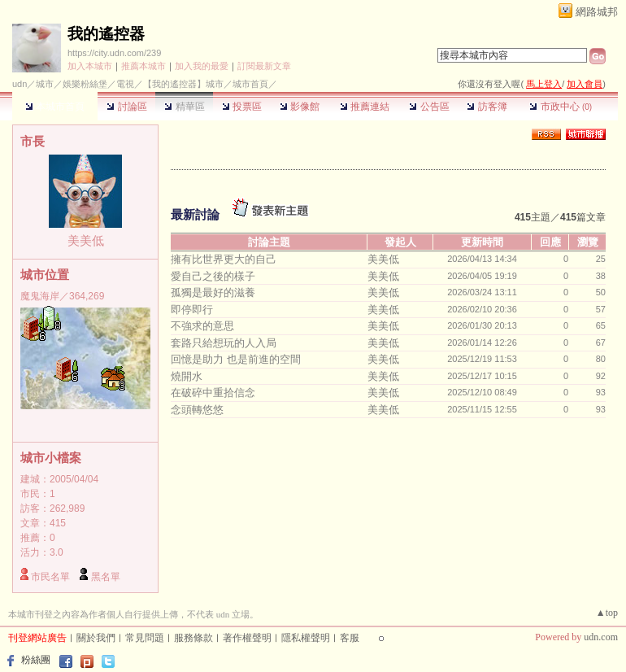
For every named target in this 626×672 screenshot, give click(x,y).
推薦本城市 (143, 66)
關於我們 (96, 638)
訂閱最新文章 (264, 66)
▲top (607, 613)
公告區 (429, 107)
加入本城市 (90, 66)
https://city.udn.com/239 (114, 53)
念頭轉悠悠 (197, 410)
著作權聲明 (247, 638)
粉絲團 (36, 660)
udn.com (601, 637)
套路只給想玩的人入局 (224, 343)
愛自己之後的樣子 (213, 276)
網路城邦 (597, 12)
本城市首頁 (55, 107)
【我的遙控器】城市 (183, 84)
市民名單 (50, 577)
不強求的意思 (202, 326)
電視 (125, 84)
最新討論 (195, 214)
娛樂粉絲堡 (85, 84)
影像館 (300, 107)
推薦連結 (365, 107)
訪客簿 (487, 107)
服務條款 (193, 638)
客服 (350, 638)
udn (20, 84)
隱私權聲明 (306, 638)
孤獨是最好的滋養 (213, 292)
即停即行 (192, 310)
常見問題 (145, 638)
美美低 (86, 240)
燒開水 (187, 376)
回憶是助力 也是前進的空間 (236, 359)
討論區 (126, 107)
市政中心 (561, 107)
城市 (45, 84)
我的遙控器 (106, 34)
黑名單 (106, 577)
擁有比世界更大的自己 (224, 259)
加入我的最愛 (202, 66)
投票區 (242, 107)
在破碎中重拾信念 (213, 393)
